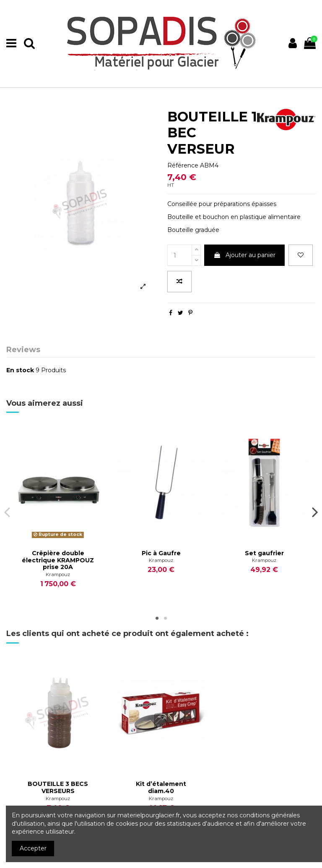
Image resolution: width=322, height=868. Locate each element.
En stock (20, 370)
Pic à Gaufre (161, 553)
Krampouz (58, 574)
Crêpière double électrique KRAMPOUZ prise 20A (58, 560)
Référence (183, 165)
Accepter (33, 848)
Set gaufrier (264, 553)
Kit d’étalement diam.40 (161, 787)
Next (315, 512)
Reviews (23, 350)
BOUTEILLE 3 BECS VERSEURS (58, 787)
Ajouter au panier (244, 255)
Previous (7, 512)
